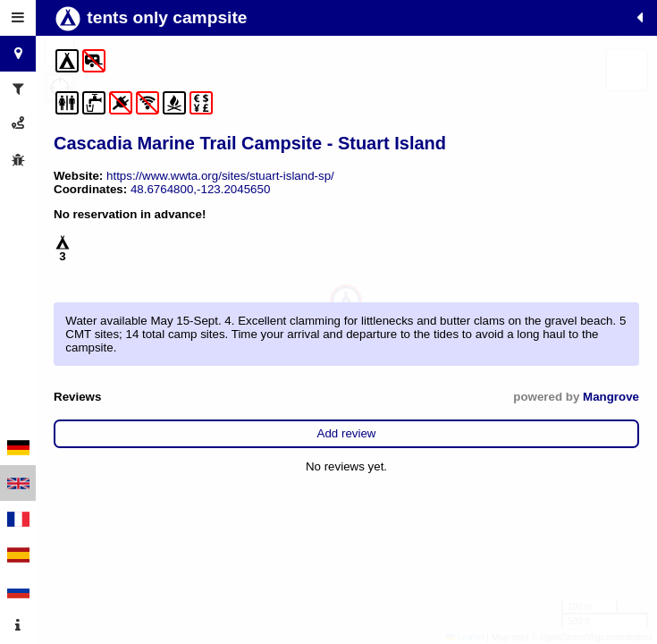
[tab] (18, 18)
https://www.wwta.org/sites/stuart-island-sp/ (220, 176)
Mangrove (611, 397)
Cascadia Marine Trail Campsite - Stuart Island (250, 143)
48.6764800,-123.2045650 (200, 189)
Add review (347, 433)
